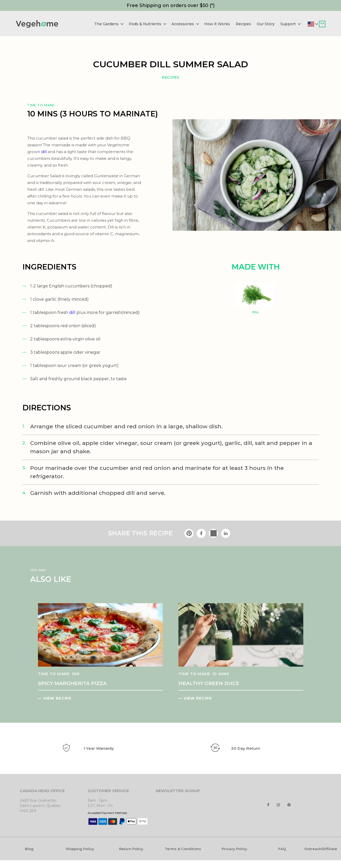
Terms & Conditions (183, 849)
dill (72, 313)
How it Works (217, 24)
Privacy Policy (234, 849)
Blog (29, 849)
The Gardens (109, 24)
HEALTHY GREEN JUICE (209, 683)
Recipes (243, 24)
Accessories (185, 24)
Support (291, 24)
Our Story (266, 24)
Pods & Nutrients (148, 24)
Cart (322, 24)
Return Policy (131, 849)
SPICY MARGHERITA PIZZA (72, 683)
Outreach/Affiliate (321, 849)
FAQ (282, 849)
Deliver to (316, 24)
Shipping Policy (80, 849)
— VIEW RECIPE (55, 698)
